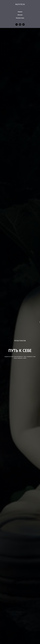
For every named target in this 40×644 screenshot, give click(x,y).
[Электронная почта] (23, 24)
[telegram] (17, 24)
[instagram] (20, 24)
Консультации (20, 18)
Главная (20, 12)
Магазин (20, 15)
